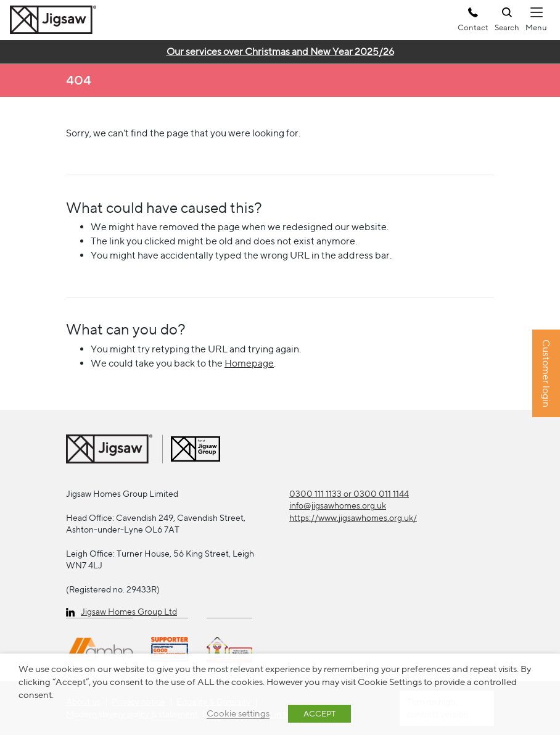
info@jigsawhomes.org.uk (338, 505)
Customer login (546, 374)
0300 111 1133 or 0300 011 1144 (349, 494)
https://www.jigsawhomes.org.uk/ (353, 518)
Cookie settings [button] (238, 713)
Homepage (249, 363)
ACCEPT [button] (319, 714)
